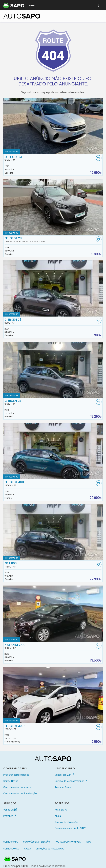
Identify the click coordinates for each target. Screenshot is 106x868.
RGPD (88, 842)
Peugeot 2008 (50, 240)
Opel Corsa (50, 158)
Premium (10, 816)
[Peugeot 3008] (53, 695)
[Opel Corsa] (53, 126)
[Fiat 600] (53, 532)
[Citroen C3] (53, 288)
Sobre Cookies (11, 849)
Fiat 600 (50, 565)
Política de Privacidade (68, 842)
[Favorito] (99, 158)
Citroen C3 (50, 321)
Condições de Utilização (37, 842)
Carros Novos (11, 781)
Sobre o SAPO (11, 842)
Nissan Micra (50, 646)
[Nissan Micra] (53, 614)
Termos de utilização (66, 822)
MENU (32, 5)
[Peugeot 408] (53, 451)
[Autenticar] (99, 6)
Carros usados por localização (20, 794)
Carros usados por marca (17, 787)
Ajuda (58, 816)
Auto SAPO (61, 810)
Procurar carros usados (16, 775)
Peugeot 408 (50, 484)
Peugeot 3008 (50, 727)
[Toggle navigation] (99, 16)
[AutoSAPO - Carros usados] (22, 16)
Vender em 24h (64, 775)
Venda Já (10, 810)
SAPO (15, 859)
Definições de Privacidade (50, 849)
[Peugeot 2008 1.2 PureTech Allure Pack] (53, 207)
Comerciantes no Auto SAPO (71, 828)
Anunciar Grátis (63, 787)
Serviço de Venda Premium (71, 781)
